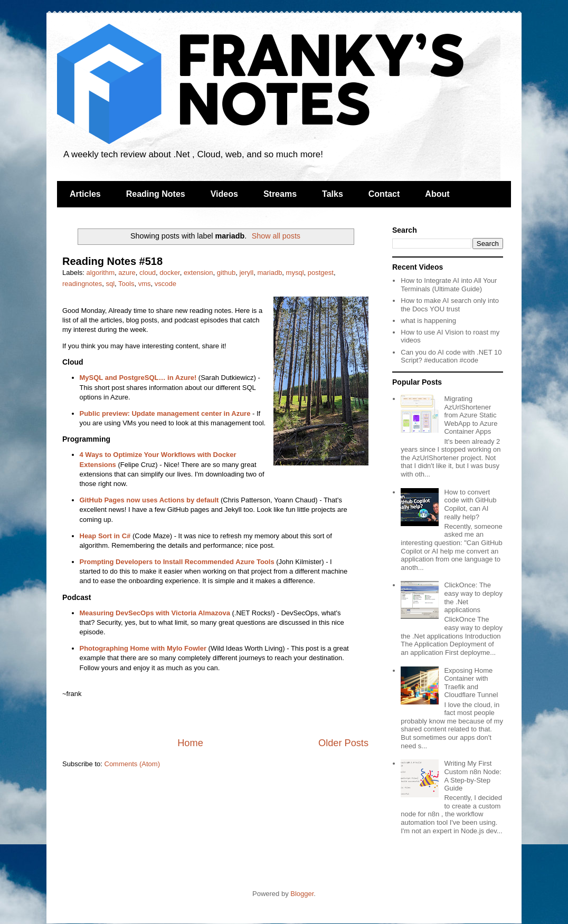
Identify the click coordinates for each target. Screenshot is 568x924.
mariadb (269, 273)
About (437, 194)
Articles (85, 194)
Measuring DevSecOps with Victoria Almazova (155, 613)
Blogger (302, 894)
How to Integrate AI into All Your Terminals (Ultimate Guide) (449, 285)
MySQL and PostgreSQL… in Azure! (138, 378)
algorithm (101, 273)
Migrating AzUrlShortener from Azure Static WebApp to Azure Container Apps (471, 415)
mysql (295, 273)
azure (127, 273)
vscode (165, 284)
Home (190, 743)
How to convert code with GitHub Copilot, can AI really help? (470, 504)
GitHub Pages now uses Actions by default (149, 500)
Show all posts (276, 236)
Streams (280, 194)
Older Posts (343, 743)
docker (169, 273)
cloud (148, 273)
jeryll (246, 273)
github (226, 273)
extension (198, 273)
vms (145, 284)
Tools (126, 284)
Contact (384, 194)
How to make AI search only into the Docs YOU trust (450, 305)
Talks (333, 194)
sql (110, 284)
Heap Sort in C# (105, 536)
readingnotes (82, 284)
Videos (224, 194)
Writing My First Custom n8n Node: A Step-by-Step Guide (472, 776)
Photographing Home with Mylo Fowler (143, 648)
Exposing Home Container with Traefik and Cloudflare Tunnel (471, 683)
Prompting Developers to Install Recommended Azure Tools (177, 562)
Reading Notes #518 (112, 261)
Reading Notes (156, 194)
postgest (321, 273)
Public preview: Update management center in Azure (165, 413)
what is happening (428, 321)
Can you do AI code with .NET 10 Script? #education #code (451, 356)
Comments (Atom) (132, 764)
